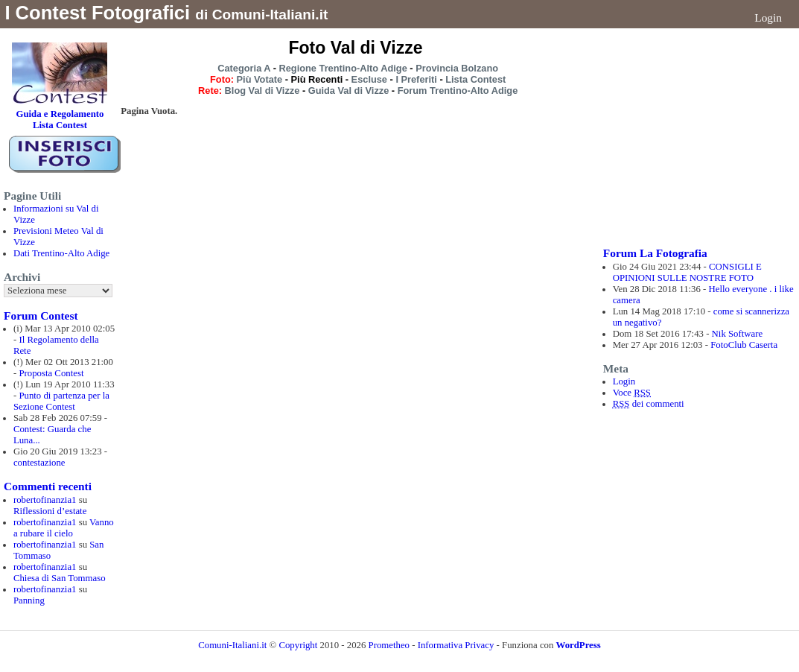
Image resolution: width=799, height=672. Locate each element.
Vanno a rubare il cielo (64, 528)
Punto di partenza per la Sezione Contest (61, 401)
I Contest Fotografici (97, 13)
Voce (632, 393)
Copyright (299, 645)
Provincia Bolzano (457, 68)
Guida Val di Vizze (349, 91)
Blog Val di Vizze (262, 91)
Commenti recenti (48, 486)
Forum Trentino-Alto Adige (458, 91)
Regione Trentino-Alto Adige (343, 68)
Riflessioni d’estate (50, 511)
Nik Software (738, 334)
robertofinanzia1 (45, 500)
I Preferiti (416, 79)
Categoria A (244, 68)
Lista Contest (475, 79)
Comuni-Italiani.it (232, 645)
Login (768, 18)
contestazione (39, 463)
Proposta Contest (51, 373)
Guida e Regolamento (60, 114)
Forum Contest (41, 316)
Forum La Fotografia (655, 253)
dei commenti (649, 404)
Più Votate (260, 79)
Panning (29, 600)
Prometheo (389, 645)
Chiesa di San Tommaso (60, 578)
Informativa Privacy (456, 645)
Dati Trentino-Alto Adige (61, 253)
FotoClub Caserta (744, 345)
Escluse (369, 79)
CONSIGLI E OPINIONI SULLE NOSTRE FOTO (687, 272)
